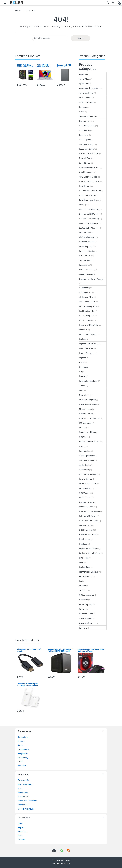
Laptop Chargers (86, 353)
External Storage (86, 507)
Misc (81, 390)
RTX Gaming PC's (87, 316)
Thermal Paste (85, 260)
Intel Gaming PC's (87, 311)
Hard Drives (84, 186)
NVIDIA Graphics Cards (89, 181)
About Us (22, 832)
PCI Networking (86, 423)
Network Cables (86, 414)
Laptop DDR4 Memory (89, 228)
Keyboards (84, 558)
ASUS (82, 362)
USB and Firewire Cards (89, 168)
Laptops (83, 339)
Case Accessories (87, 126)
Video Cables (85, 497)
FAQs (20, 836)
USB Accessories (87, 595)
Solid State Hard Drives (89, 200)
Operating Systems (87, 623)
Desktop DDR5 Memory (89, 219)
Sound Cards (85, 163)
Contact (21, 840)
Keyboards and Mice (88, 549)
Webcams (83, 600)
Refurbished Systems (88, 334)
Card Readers (85, 130)
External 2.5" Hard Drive (89, 511)
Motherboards (85, 232)
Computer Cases (86, 144)
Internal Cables (86, 479)
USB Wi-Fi (84, 437)
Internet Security (86, 614)
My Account (23, 792)
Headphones (85, 539)
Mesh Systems (85, 409)
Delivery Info (23, 780)
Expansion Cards (86, 149)
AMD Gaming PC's (87, 302)
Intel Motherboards (87, 242)
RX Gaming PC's (86, 320)
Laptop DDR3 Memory (89, 223)
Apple (21, 745)
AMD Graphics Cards (88, 177)
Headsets (83, 544)
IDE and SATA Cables (88, 474)
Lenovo (82, 376)
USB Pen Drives (86, 530)
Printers (82, 586)
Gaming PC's (85, 292)
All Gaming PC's (86, 297)
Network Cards (86, 158)
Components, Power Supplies (92, 279)
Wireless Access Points (89, 442)
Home (18, 10)
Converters (84, 470)
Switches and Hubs (87, 432)
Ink (80, 581)
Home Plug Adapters (88, 404)
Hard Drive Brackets (88, 195)
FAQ (20, 788)
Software (83, 609)
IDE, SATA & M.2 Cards (89, 154)
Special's (83, 628)
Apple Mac (84, 74)
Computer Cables (87, 460)
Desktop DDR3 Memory (89, 209)
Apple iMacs (84, 79)
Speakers (83, 590)
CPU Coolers (85, 256)
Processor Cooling (87, 251)
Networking (84, 395)
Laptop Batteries (86, 348)
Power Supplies (86, 246)
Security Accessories (88, 116)
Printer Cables (85, 488)
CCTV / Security (86, 102)
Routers (82, 428)
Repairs (21, 827)
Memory (83, 205)
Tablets (82, 386)
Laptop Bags (84, 567)
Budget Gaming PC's (88, 306)
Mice (81, 562)
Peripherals (84, 451)
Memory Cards (85, 525)
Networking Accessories (90, 418)
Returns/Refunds (25, 784)
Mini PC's (83, 330)
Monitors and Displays (89, 572)
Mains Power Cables (88, 483)
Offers (82, 446)
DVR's (82, 112)
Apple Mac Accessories (89, 88)
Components (85, 121)
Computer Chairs (86, 502)
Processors (84, 265)
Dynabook (83, 367)
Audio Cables (85, 465)
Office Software (86, 618)
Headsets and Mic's (88, 535)
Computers (84, 288)
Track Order (23, 805)
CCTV (21, 762)
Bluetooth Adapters (87, 400)
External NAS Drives (88, 516)
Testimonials (23, 797)
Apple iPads (84, 84)
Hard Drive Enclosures (89, 521)
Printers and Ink (86, 576)
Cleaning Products (87, 456)
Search (107, 3)
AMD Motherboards (88, 237)
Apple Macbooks (86, 93)
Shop (20, 823)
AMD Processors (86, 270)
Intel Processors (86, 274)
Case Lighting (85, 140)
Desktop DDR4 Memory (89, 214)
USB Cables (84, 493)
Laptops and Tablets (88, 344)
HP (80, 372)
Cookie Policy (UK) (26, 809)
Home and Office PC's (89, 325)
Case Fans (84, 135)
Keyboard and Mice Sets (90, 553)
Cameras (83, 107)
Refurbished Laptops (88, 381)
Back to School (86, 98)
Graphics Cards (86, 172)
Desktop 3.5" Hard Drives (90, 191)
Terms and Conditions (27, 801)
